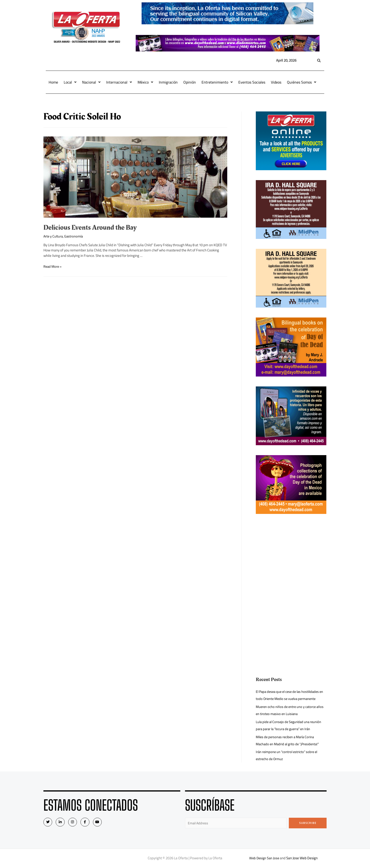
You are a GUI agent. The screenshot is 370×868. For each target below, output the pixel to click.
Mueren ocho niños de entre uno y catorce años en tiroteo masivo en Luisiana (291, 710)
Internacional (119, 82)
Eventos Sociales (252, 82)
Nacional (91, 82)
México (145, 82)
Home (53, 82)
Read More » (53, 266)
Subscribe (308, 823)
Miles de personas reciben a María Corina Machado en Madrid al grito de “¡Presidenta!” (289, 740)
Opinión (190, 82)
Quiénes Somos (302, 82)
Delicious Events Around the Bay (90, 228)
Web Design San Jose (264, 858)
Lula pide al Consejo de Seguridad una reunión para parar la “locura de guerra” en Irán (290, 725)
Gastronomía (75, 236)
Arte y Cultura (54, 236)
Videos (276, 82)
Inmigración (168, 82)
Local (70, 82)
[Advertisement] (291, 557)
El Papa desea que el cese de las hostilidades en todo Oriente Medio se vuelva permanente (290, 695)
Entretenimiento (217, 82)
